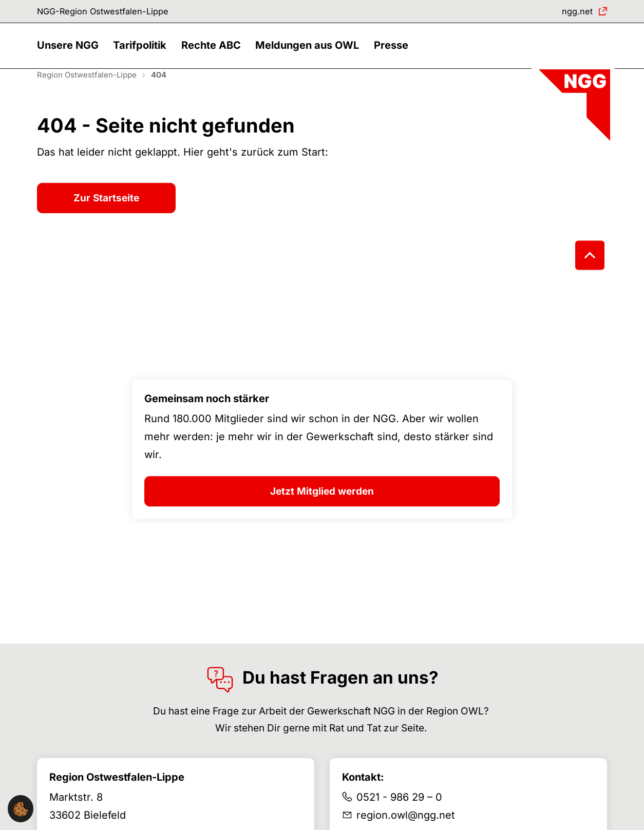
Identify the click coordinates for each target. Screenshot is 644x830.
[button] (70, 55)
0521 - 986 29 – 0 (399, 814)
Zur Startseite (106, 214)
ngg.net (574, 13)
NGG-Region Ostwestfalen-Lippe (113, 13)
